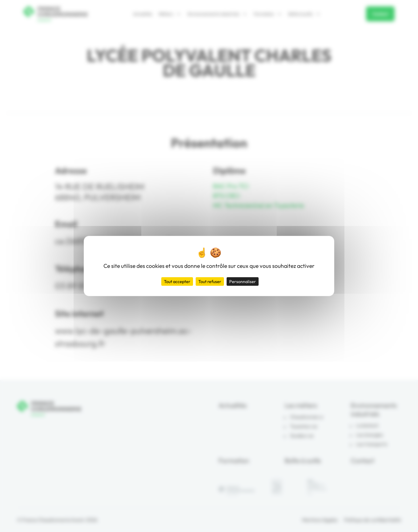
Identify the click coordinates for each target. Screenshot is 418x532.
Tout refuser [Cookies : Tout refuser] (210, 281)
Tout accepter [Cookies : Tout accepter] (177, 281)
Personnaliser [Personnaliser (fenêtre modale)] (243, 281)
